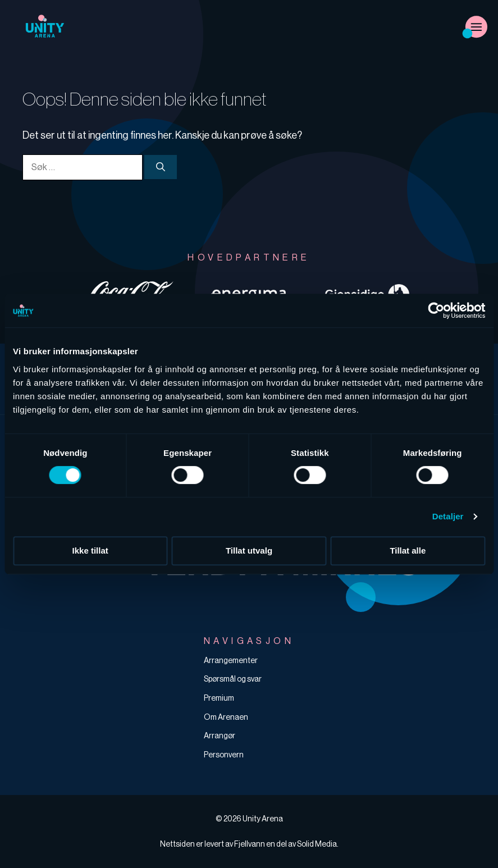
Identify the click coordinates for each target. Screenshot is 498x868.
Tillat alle (408, 551)
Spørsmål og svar (233, 679)
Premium (219, 698)
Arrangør (220, 735)
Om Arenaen (226, 717)
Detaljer (448, 516)
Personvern (224, 755)
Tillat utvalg (249, 551)
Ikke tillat (90, 551)
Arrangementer (231, 660)
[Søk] (161, 167)
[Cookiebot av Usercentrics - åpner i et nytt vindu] (436, 310)
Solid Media (317, 844)
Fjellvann (250, 844)
